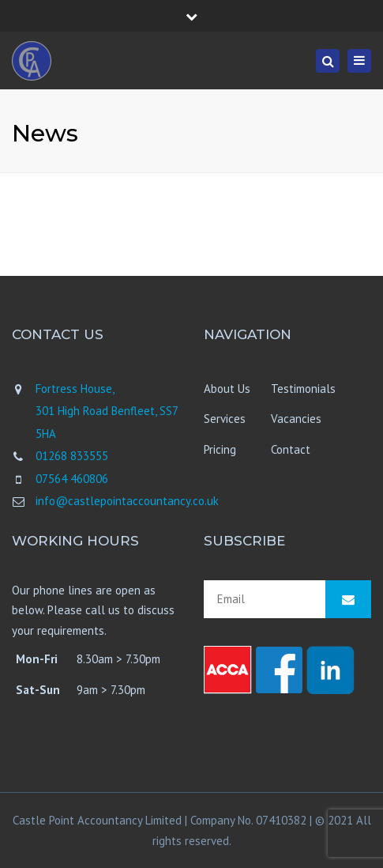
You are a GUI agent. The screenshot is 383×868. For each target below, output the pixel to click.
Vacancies (296, 419)
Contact (291, 449)
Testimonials (303, 389)
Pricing (220, 449)
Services (225, 419)
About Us (227, 389)
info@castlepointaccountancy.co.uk (127, 501)
